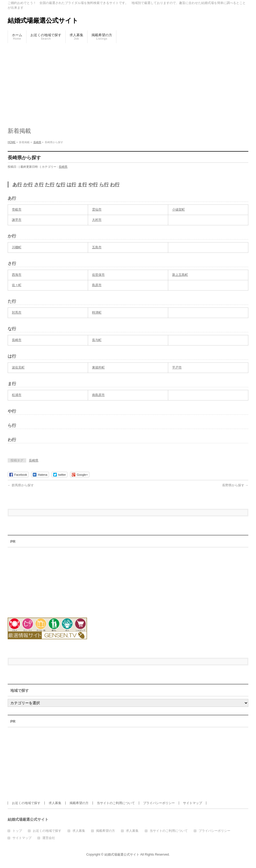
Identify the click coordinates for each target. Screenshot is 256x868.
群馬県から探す (21, 485)
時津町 (97, 312)
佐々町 (17, 285)
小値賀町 (179, 209)
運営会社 (49, 838)
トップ (17, 831)
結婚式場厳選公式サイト (43, 20)
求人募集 (55, 803)
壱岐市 (17, 209)
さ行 (39, 185)
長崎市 (17, 340)
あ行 (17, 185)
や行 (93, 185)
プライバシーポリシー (159, 803)
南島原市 (98, 395)
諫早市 (17, 220)
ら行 (104, 185)
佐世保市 (98, 275)
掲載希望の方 (79, 803)
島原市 (97, 285)
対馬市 (17, 312)
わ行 (115, 185)
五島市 (97, 247)
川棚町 (17, 247)
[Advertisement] (128, 83)
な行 (61, 185)
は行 (71, 185)
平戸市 (177, 367)
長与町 (97, 340)
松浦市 (17, 395)
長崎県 (63, 167)
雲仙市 (97, 209)
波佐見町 (18, 367)
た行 (50, 185)
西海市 (17, 275)
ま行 (82, 185)
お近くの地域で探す (26, 803)
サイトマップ (193, 803)
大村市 (97, 220)
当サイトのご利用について (116, 803)
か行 (28, 185)
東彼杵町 (98, 367)
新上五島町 (180, 275)
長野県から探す (235, 485)
